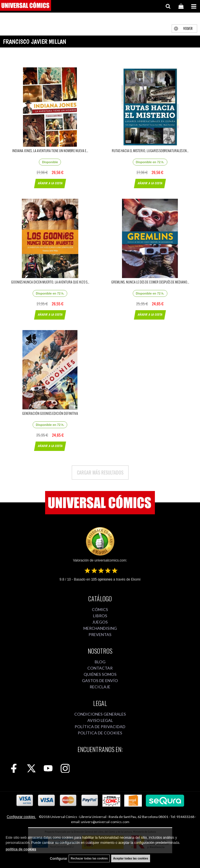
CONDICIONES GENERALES (100, 714)
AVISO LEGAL (100, 720)
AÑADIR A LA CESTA (50, 183)
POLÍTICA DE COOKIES (100, 733)
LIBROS (100, 616)
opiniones (102, 579)
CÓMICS (100, 609)
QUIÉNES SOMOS (100, 674)
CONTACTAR (100, 668)
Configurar (59, 859)
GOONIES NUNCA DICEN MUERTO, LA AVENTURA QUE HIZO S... (50, 282)
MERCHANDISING (100, 628)
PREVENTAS (100, 634)
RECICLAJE (100, 687)
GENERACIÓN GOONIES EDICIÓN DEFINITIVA (50, 413)
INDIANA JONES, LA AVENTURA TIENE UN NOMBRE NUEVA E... (50, 151)
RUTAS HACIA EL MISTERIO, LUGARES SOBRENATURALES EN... (150, 151)
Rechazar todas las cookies (89, 858)
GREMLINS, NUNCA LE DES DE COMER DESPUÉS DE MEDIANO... (150, 282)
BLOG (100, 662)
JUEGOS (100, 622)
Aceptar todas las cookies (131, 858)
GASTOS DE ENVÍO (100, 680)
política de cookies (21, 849)
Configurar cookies (21, 817)
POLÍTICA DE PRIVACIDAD (100, 727)
